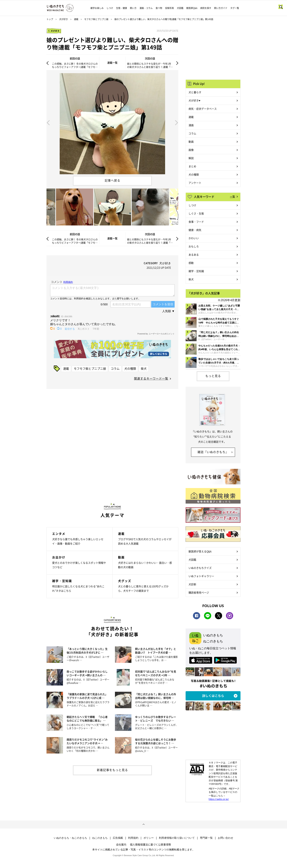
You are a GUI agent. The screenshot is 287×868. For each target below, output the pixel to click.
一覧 (232, 196)
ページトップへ (143, 824)
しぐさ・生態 (196, 213)
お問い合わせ (225, 838)
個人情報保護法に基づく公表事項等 (150, 844)
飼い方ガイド (221, 8)
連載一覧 (112, 63)
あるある (194, 255)
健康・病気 (195, 230)
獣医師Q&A (192, 8)
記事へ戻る (112, 180)
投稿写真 (169, 8)
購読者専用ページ (199, 592)
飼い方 (133, 8)
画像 (191, 150)
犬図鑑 (180, 8)
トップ (50, 19)
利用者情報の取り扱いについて (177, 838)
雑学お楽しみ (97, 8)
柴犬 (144, 368)
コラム (115, 368)
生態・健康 (122, 8)
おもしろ (194, 246)
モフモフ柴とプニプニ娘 (96, 19)
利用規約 (133, 838)
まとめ (192, 166)
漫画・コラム (146, 8)
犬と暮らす (195, 92)
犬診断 (192, 584)
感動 (191, 263)
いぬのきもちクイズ (200, 568)
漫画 (191, 125)
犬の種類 (130, 368)
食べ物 (159, 8)
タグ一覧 (235, 8)
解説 (191, 158)
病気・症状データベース (203, 109)
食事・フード (196, 222)
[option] (112, 122)
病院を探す (206, 8)
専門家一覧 (206, 838)
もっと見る (213, 376)
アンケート (195, 183)
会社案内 (121, 844)
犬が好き (64, 19)
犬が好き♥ (194, 100)
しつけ (110, 8)
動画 (191, 142)
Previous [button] (48, 122)
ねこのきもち (100, 838)
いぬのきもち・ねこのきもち (70, 838)
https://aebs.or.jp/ (219, 799)
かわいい (194, 238)
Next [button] (177, 122)
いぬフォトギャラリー (201, 576)
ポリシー (149, 838)
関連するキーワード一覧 (151, 378)
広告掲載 (118, 838)
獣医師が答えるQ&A (200, 551)
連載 (76, 19)
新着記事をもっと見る (112, 770)
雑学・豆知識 (196, 271)
